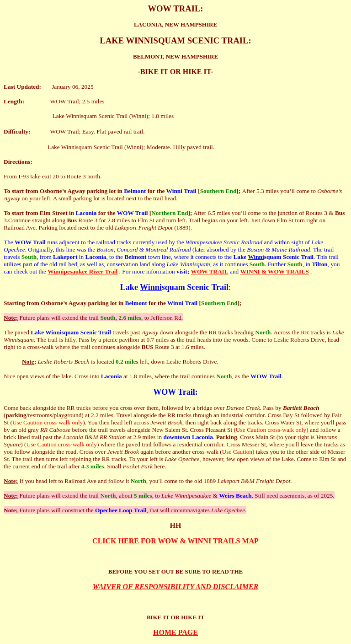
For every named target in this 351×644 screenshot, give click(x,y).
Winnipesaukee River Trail (82, 271)
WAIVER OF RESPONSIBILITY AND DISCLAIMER (176, 587)
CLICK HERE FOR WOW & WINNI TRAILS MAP (175, 541)
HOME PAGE (175, 632)
